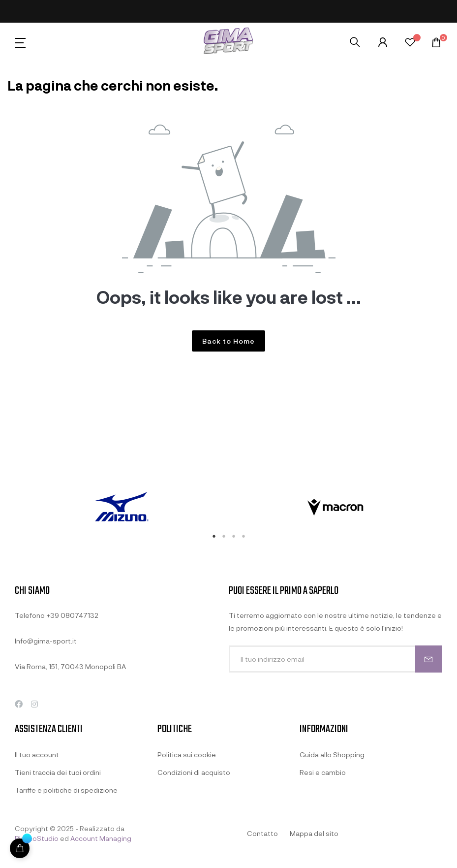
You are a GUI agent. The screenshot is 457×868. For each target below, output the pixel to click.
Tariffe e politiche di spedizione (66, 790)
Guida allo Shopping (332, 755)
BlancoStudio (37, 838)
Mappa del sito (314, 833)
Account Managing (101, 838)
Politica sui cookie (187, 755)
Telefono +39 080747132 (57, 615)
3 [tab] (234, 536)
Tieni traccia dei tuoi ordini (58, 772)
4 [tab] (244, 536)
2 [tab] (224, 536)
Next (450, 508)
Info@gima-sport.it (46, 641)
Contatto (262, 833)
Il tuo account (37, 755)
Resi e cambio (323, 772)
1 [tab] (214, 536)
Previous (7, 508)
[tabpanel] (122, 508)
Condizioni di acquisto (194, 772)
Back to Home (228, 341)
